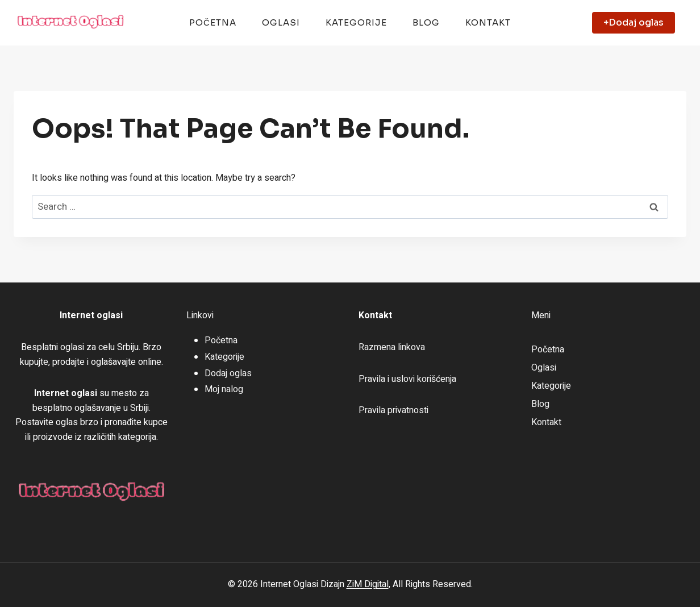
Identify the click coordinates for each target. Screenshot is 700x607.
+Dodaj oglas (634, 22)
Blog (426, 22)
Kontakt (488, 22)
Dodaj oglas (228, 373)
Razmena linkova (392, 347)
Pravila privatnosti (393, 410)
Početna (213, 22)
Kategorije (356, 22)
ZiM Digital (368, 584)
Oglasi (281, 22)
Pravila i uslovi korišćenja (407, 379)
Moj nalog (224, 389)
